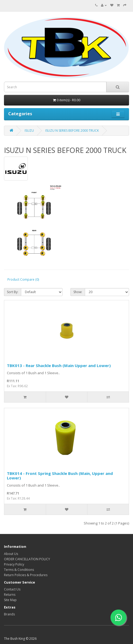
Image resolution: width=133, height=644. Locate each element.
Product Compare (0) (23, 279)
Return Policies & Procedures (26, 575)
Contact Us (12, 589)
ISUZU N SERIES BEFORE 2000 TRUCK (72, 131)
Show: (78, 292)
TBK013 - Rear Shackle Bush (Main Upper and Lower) (59, 365)
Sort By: (13, 292)
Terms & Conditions (19, 570)
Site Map (10, 600)
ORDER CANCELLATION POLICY (27, 559)
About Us (11, 554)
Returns (10, 595)
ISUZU (29, 131)
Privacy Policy (14, 564)
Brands (9, 614)
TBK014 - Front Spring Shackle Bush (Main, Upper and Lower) (60, 476)
